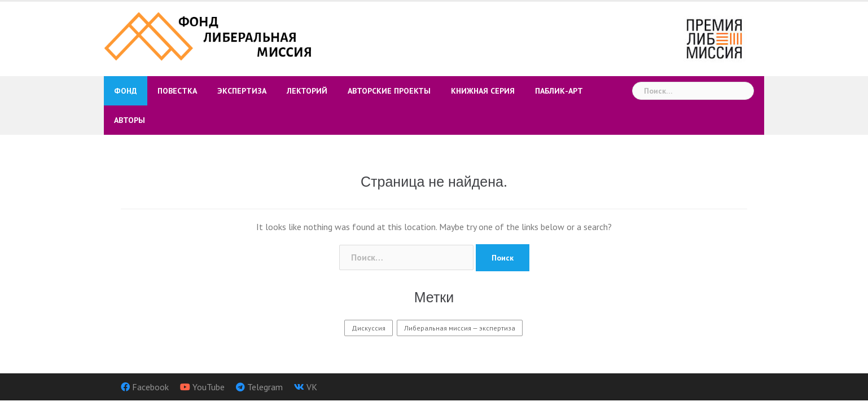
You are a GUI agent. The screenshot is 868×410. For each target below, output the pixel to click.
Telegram (265, 387)
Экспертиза (242, 91)
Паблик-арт (559, 91)
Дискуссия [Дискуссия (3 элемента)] (369, 328)
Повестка (177, 91)
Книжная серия (483, 91)
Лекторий (307, 91)
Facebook (150, 387)
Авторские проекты (389, 91)
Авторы (130, 120)
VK (312, 387)
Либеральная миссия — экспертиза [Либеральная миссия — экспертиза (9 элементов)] (460, 328)
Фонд (126, 91)
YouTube (209, 387)
